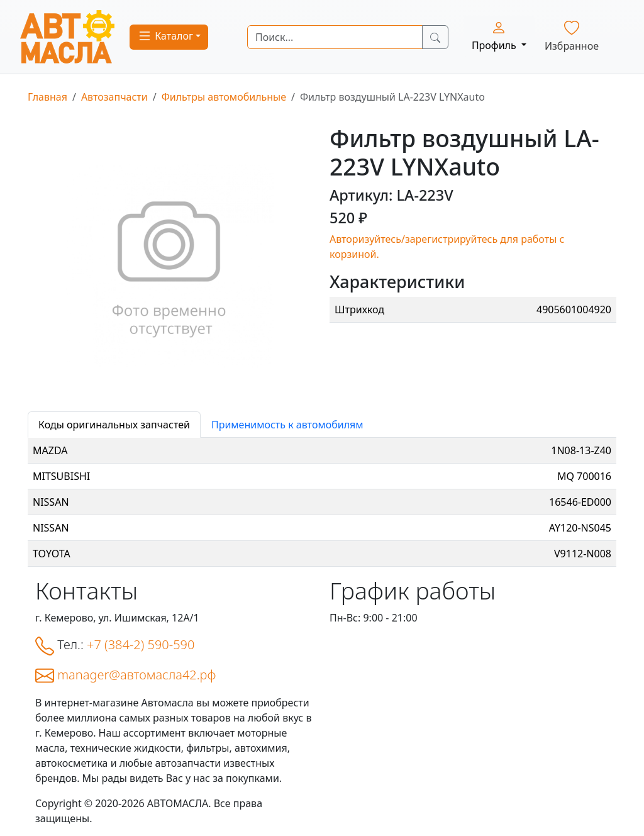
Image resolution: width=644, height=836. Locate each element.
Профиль (495, 36)
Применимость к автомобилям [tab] (287, 425)
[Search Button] (435, 37)
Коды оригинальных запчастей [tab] (114, 425)
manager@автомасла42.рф (136, 675)
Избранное (572, 37)
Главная (47, 97)
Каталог (165, 36)
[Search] (335, 37)
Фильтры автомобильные (224, 97)
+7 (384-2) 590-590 (141, 644)
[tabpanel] (322, 502)
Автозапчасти (114, 97)
